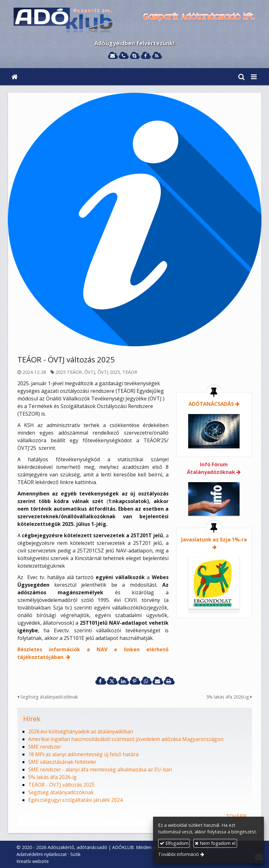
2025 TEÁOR (69, 372)
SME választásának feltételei (62, 762)
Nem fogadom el (215, 843)
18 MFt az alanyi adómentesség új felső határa (83, 754)
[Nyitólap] (134, 21)
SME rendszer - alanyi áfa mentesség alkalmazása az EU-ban (100, 769)
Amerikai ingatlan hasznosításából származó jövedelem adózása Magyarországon (126, 739)
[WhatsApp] (146, 681)
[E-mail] (113, 56)
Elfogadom (174, 843)
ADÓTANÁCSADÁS (211, 404)
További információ (179, 854)
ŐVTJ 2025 (109, 372)
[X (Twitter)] (112, 681)
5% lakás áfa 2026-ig (229, 697)
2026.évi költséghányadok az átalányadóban (81, 731)
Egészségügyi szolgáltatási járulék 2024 (75, 800)
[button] (254, 77)
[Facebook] (146, 56)
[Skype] (134, 56)
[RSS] (157, 56)
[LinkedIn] (123, 681)
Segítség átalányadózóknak (48, 697)
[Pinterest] (135, 681)
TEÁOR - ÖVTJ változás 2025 (61, 785)
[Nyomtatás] (169, 681)
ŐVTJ (90, 372)
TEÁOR (130, 372)
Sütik (75, 854)
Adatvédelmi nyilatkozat (42, 854)
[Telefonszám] (123, 56)
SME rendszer (45, 747)
